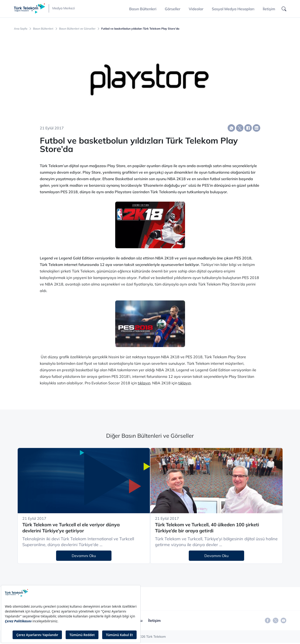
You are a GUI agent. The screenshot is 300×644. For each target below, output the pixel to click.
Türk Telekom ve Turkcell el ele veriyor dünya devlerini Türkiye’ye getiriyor (71, 528)
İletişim (269, 9)
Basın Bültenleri (43, 29)
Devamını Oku (84, 556)
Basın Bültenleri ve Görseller (77, 29)
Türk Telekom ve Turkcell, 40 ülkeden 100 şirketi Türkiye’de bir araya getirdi (207, 528)
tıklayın (144, 383)
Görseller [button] (173, 9)
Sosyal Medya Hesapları (233, 9)
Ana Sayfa (21, 29)
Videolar (196, 9)
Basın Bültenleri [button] (143, 9)
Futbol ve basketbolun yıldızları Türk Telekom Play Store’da (140, 29)
